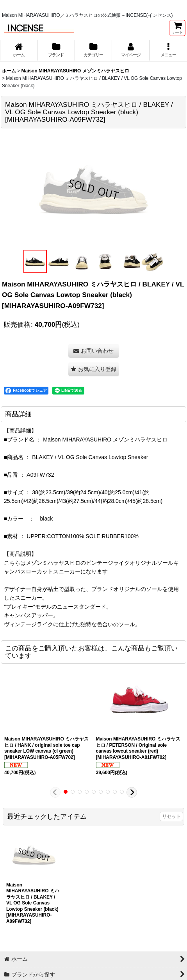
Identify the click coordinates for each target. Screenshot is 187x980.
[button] (168, 50)
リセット (171, 816)
